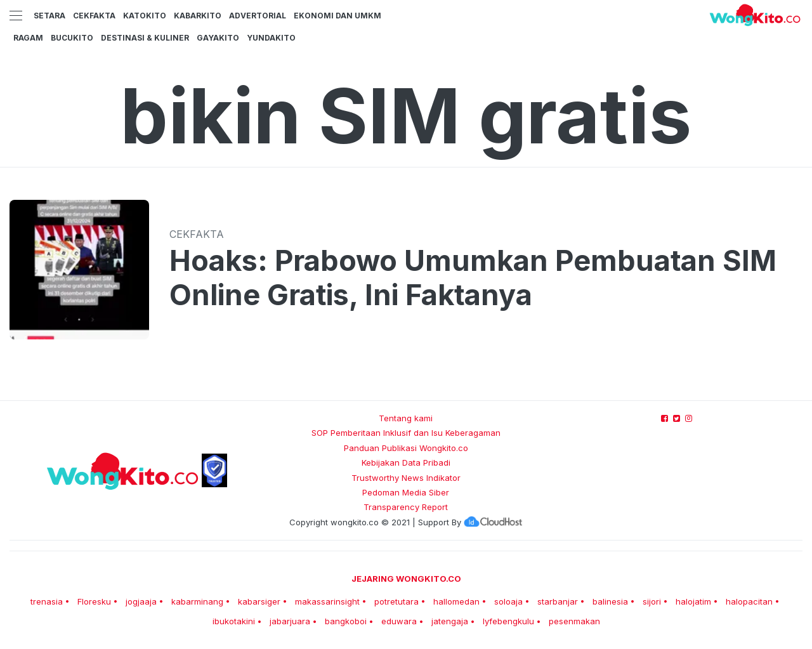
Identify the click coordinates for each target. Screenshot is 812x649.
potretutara (396, 601)
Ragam (28, 38)
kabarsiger (259, 601)
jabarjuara (290, 621)
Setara (49, 16)
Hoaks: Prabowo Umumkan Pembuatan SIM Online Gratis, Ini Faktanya (473, 278)
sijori (652, 601)
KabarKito (198, 16)
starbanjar (558, 601)
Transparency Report (406, 507)
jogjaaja (141, 601)
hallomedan (456, 601)
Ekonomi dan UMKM (337, 16)
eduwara (399, 621)
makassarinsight (327, 601)
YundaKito (271, 38)
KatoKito (145, 16)
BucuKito (72, 38)
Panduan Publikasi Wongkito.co (406, 448)
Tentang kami (406, 418)
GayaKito (218, 38)
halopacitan (749, 601)
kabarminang (197, 601)
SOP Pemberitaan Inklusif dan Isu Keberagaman (406, 433)
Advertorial (258, 16)
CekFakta (94, 16)
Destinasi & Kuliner (145, 38)
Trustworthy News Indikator (406, 478)
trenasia (47, 601)
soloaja (508, 601)
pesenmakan (574, 621)
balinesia (610, 601)
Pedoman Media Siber (406, 492)
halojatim (693, 601)
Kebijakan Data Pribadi (406, 462)
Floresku (94, 601)
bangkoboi (346, 621)
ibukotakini (234, 621)
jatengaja (450, 621)
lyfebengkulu (508, 621)
